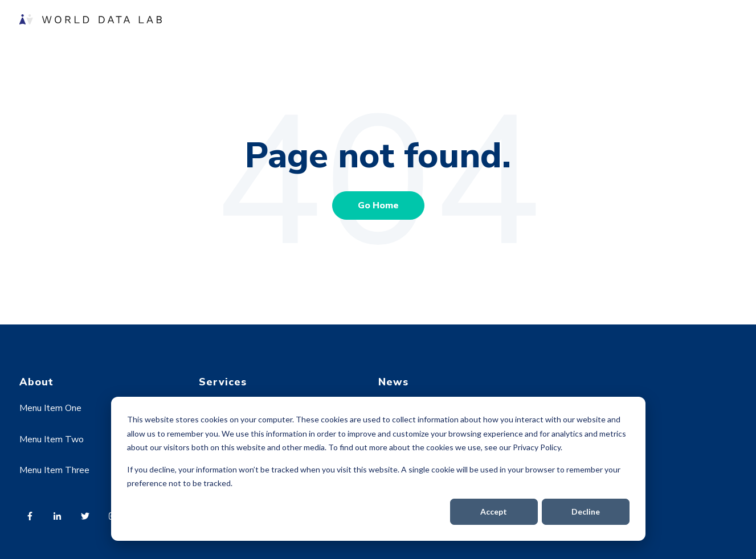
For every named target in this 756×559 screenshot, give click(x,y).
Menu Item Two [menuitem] (52, 439)
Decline (586, 511)
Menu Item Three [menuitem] (54, 470)
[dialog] (378, 469)
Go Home (378, 205)
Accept (494, 511)
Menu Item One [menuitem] (50, 408)
